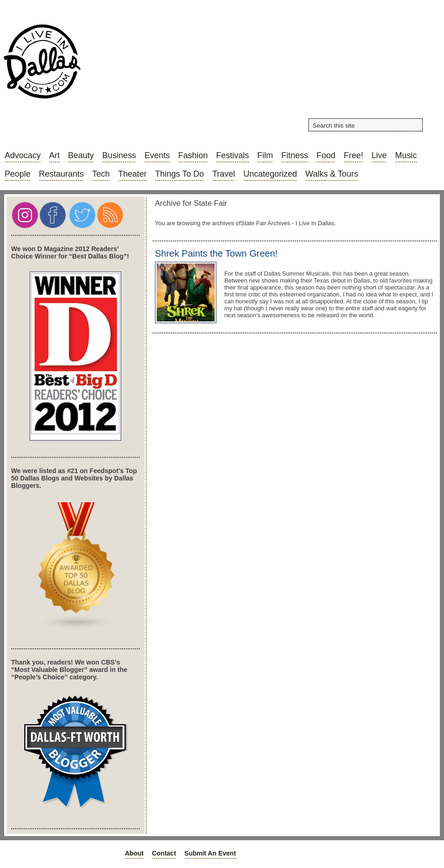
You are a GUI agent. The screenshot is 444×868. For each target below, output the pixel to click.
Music (406, 155)
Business (119, 155)
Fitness (295, 155)
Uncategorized (270, 174)
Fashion (193, 155)
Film (265, 155)
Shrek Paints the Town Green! (216, 253)
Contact (164, 853)
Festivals (232, 155)
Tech (101, 174)
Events (157, 155)
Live (379, 155)
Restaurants (61, 174)
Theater (132, 174)
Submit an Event (210, 853)
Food (326, 155)
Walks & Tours (332, 174)
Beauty (81, 155)
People (18, 174)
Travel (224, 174)
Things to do (179, 174)
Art (54, 155)
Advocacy (23, 155)
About (134, 853)
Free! (353, 155)
